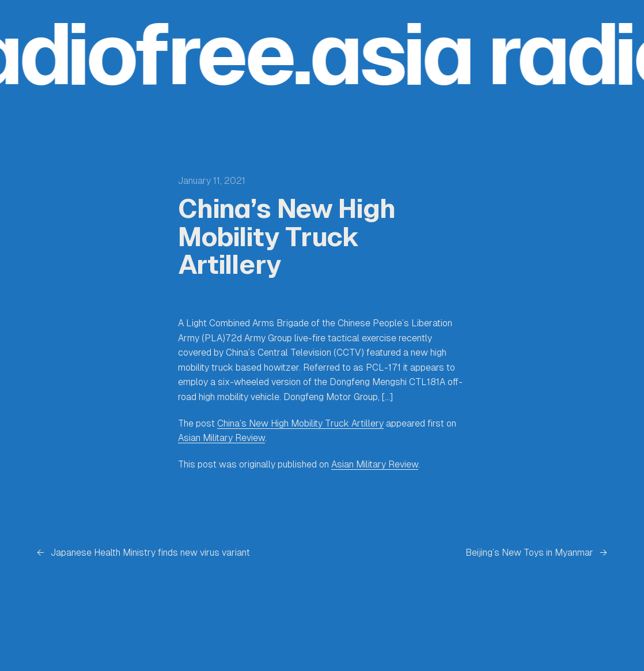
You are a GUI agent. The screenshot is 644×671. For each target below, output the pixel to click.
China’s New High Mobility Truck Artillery (300, 423)
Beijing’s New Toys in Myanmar (529, 553)
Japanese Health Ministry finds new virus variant (150, 553)
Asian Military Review (221, 438)
